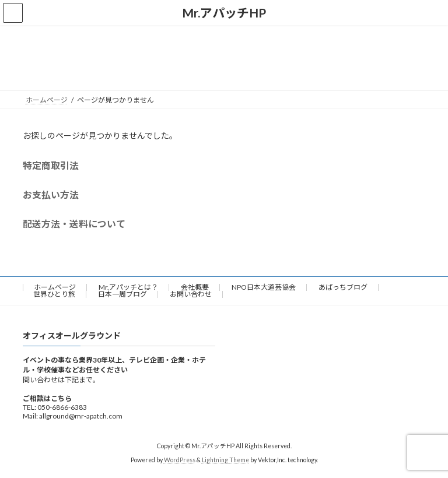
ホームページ (55, 287)
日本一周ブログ (123, 294)
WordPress (180, 461)
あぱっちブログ (343, 287)
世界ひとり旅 (54, 294)
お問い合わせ (191, 294)
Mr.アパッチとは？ (128, 287)
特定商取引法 (51, 165)
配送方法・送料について (74, 224)
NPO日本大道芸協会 (264, 287)
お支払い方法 (51, 194)
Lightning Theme (225, 461)
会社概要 (195, 287)
